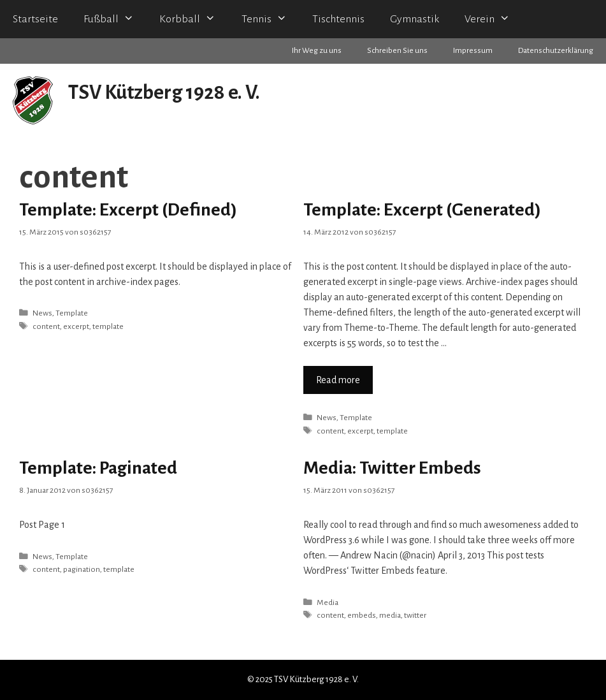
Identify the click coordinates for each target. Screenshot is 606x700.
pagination (82, 569)
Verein (494, 19)
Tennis (271, 19)
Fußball (115, 19)
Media (328, 602)
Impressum (473, 51)
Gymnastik (415, 19)
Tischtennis (338, 19)
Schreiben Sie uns (397, 51)
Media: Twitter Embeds (392, 468)
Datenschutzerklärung (556, 51)
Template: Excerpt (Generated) (422, 210)
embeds (362, 615)
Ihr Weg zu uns (317, 51)
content (46, 326)
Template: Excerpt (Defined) (128, 210)
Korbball (194, 19)
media (390, 615)
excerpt (76, 326)
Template (72, 313)
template (108, 326)
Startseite (35, 19)
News (42, 313)
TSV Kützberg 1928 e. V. (164, 93)
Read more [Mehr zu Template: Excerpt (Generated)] (338, 380)
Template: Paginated (98, 468)
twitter (415, 615)
